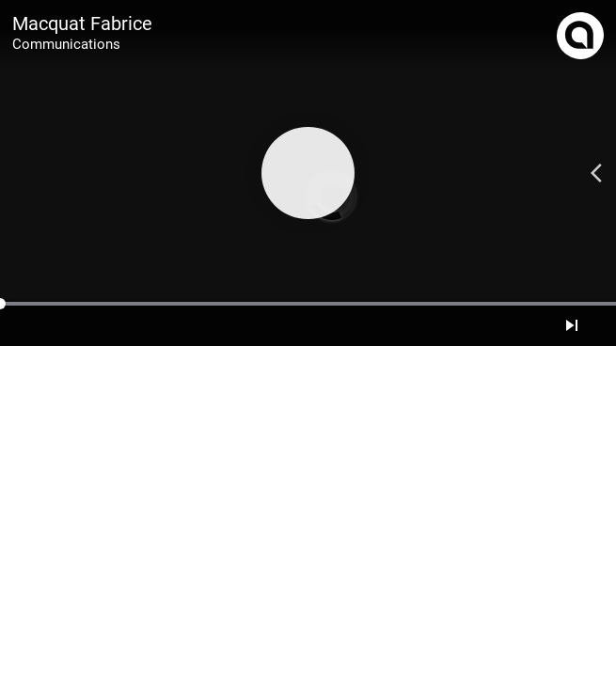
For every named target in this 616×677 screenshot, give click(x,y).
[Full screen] (606, 325)
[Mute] (594, 325)
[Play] (308, 173)
